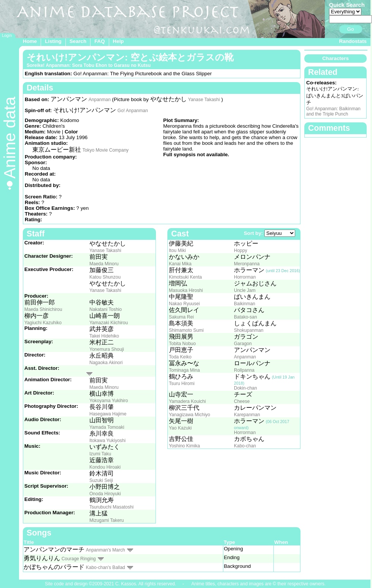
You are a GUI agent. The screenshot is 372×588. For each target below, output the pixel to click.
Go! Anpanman (133, 111)
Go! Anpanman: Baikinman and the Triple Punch (333, 111)
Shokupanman (249, 330)
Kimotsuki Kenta (185, 277)
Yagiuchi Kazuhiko (43, 323)
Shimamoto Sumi (186, 330)
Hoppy (241, 250)
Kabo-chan (245, 446)
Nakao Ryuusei (184, 304)
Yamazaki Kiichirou (109, 323)
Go (351, 29)
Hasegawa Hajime (108, 414)
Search (78, 41)
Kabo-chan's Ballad (106, 567)
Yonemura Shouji (107, 349)
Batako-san (246, 317)
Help (118, 41)
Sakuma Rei (181, 317)
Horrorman (245, 277)
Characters (335, 58)
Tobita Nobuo (182, 344)
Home (30, 41)
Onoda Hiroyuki (105, 494)
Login (7, 35)
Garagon (243, 344)
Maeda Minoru (104, 264)
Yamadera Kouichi (187, 401)
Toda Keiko (180, 357)
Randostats (353, 41)
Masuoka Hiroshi (186, 290)
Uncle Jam (245, 290)
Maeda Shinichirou (43, 309)
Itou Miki (177, 250)
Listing (53, 41)
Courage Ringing (79, 559)
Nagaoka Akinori (106, 363)
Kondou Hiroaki (105, 467)
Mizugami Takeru (107, 520)
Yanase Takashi (204, 100)
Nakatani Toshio (106, 309)
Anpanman (100, 100)
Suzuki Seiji (101, 480)
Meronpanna (247, 264)
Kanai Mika (180, 264)
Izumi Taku (100, 454)
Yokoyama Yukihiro (109, 401)
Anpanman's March (106, 550)
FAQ (99, 41)
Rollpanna (244, 370)
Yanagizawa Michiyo (190, 415)
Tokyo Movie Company (106, 150)
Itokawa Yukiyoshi (107, 441)
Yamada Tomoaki (107, 427)
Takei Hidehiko (104, 336)
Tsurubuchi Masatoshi (111, 507)
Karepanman (247, 415)
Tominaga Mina (184, 370)
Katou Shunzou (105, 277)
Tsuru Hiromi (182, 384)
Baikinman (245, 304)
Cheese (242, 401)
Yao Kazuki (180, 428)
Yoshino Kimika (184, 446)
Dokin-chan (246, 388)
